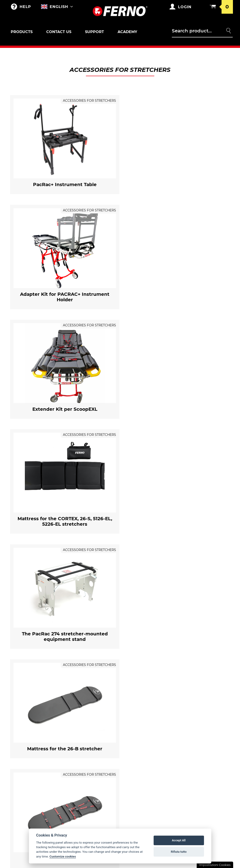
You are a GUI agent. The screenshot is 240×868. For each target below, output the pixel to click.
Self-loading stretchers (37, 735)
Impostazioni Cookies (215, 865)
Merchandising (83, 735)
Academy (127, 32)
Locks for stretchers (29, 744)
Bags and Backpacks (87, 726)
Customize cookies (63, 856)
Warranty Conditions (206, 726)
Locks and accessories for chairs (37, 776)
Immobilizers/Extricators (37, 795)
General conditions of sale (207, 737)
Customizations (83, 745)
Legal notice (198, 767)
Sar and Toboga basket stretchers (35, 756)
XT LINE (21, 821)
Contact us (59, 32)
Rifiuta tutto (179, 852)
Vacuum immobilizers (34, 812)
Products (22, 32)
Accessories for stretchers (33, 740)
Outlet (21, 726)
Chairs (21, 772)
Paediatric (24, 786)
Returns (194, 748)
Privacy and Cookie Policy (209, 757)
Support (94, 32)
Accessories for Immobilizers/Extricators (33, 801)
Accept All (179, 840)
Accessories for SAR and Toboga (37, 762)
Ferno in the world (145, 726)
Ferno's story (140, 735)
